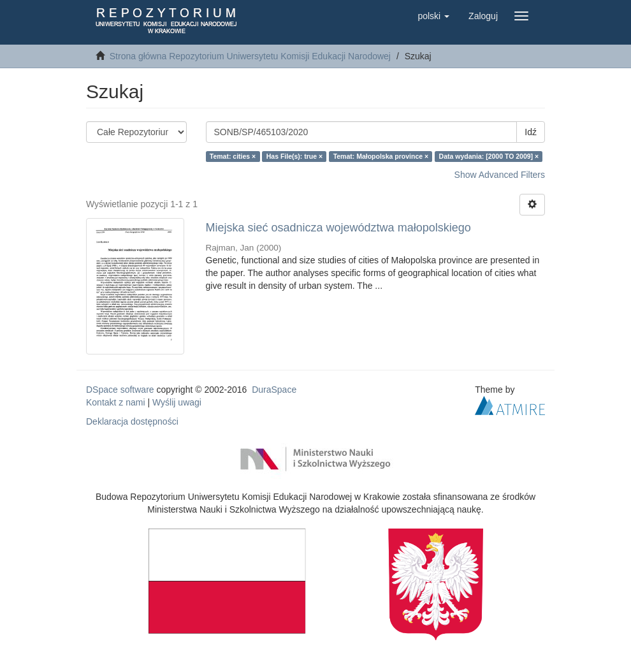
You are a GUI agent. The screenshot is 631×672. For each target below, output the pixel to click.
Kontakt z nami (116, 402)
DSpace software (120, 390)
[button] (433, 16)
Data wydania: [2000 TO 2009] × (489, 156)
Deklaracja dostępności (132, 421)
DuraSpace (274, 390)
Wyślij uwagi (177, 402)
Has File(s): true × (294, 156)
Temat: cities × (233, 156)
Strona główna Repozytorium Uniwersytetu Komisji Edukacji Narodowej (250, 56)
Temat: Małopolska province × (381, 156)
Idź (531, 132)
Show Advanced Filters (500, 175)
